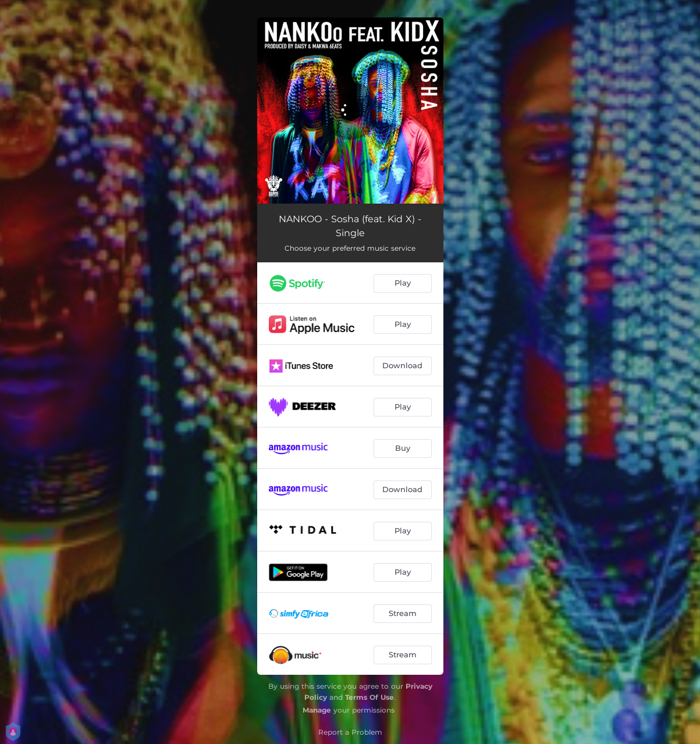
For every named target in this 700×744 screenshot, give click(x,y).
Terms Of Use (369, 697)
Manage (317, 710)
